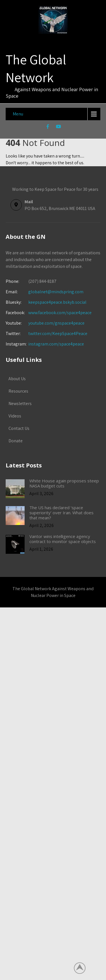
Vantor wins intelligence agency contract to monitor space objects (63, 539)
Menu (18, 114)
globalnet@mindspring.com (45, 292)
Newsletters (20, 403)
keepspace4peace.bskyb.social (57, 302)
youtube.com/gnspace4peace (56, 323)
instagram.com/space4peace (56, 344)
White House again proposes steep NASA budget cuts (64, 483)
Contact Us (19, 428)
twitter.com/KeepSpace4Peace (58, 333)
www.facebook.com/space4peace (60, 313)
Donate (16, 441)
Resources (18, 391)
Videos (15, 416)
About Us (17, 379)
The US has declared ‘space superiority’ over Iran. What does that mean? (61, 513)
